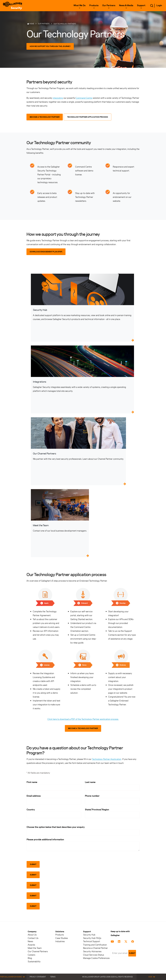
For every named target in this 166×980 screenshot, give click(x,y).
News (30, 941)
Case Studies (62, 938)
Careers (31, 955)
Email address (34, 796)
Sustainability (34, 962)
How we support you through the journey (50, 46)
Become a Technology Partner (45, 117)
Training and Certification (95, 945)
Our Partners (109, 5)
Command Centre (84, 98)
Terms (53, 977)
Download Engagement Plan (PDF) (46, 252)
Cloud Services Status (93, 955)
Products (94, 5)
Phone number (92, 796)
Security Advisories (92, 952)
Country (31, 810)
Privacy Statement (38, 977)
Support (141, 5)
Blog (30, 958)
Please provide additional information (45, 840)
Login (159, 5)
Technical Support (92, 941)
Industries (60, 941)
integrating (58, 98)
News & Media (126, 5)
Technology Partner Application (107, 759)
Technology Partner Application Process (88, 117)
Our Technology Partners (65, 24)
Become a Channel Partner (95, 948)
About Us (32, 935)
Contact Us (33, 938)
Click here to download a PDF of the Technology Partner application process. (83, 719)
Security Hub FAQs (92, 938)
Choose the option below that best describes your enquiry (56, 827)
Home (32, 24)
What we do (80, 5)
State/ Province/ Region (97, 810)
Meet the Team (35, 948)
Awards (31, 945)
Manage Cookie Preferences (96, 958)
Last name (90, 782)
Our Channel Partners (38, 952)
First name (32, 782)
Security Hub (89, 935)
